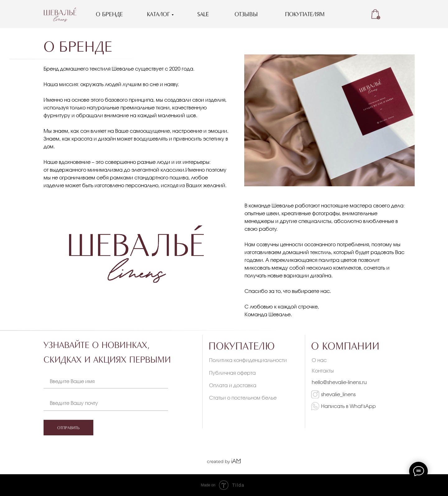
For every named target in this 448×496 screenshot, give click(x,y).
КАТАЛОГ (158, 14)
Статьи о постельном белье (243, 398)
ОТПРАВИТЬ (68, 428)
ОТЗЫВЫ (246, 14)
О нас (319, 360)
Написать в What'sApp (348, 406)
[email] (115, 403)
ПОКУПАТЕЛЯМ (305, 14)
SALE (203, 14)
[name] (115, 381)
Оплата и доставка (233, 385)
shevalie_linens (338, 394)
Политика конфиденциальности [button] (248, 360)
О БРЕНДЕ (109, 14)
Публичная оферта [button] (232, 373)
